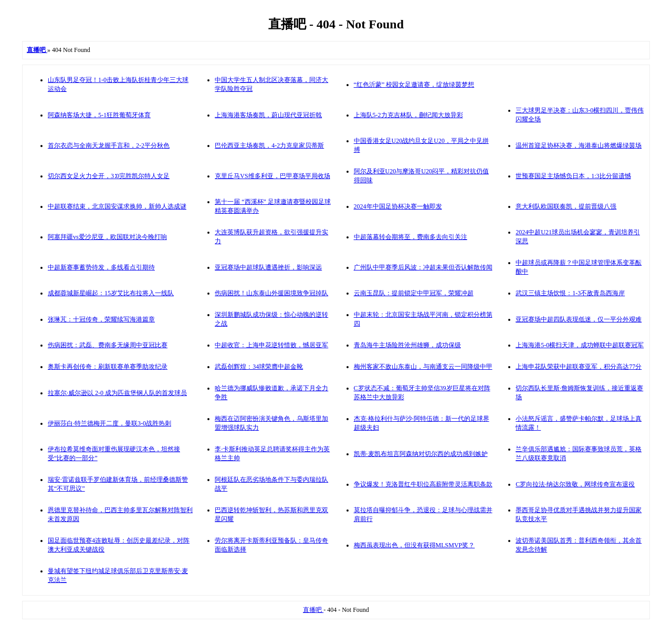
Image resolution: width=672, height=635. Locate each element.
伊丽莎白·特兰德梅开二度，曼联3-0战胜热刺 (109, 423)
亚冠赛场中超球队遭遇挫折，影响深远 (268, 267)
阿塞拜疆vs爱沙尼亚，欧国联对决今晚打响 (107, 237)
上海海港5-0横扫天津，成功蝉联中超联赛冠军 (580, 345)
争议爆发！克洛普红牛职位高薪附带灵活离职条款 (423, 484)
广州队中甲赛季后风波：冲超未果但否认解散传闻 (423, 267)
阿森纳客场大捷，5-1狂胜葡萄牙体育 (99, 115)
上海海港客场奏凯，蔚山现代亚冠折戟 (268, 115)
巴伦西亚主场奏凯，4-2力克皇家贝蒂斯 (269, 145)
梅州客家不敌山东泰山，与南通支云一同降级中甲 (423, 367)
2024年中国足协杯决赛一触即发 (398, 206)
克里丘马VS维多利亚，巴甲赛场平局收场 (272, 176)
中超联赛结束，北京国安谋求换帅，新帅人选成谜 (117, 206)
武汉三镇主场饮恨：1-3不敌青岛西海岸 (570, 293)
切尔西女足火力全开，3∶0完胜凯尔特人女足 (109, 176)
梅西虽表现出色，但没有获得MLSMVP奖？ (414, 545)
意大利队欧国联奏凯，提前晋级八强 (566, 206)
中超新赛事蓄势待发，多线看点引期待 (101, 267)
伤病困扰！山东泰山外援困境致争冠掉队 (271, 293)
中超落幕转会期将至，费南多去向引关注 (411, 237)
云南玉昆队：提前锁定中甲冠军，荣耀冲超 (414, 293)
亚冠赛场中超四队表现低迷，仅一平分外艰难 (579, 319)
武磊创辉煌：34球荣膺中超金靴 (259, 367)
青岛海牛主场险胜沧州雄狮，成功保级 (407, 345)
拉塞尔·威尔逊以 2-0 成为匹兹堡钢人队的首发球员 (117, 393)
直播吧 (313, 610)
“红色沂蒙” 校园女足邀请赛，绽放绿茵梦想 (414, 85)
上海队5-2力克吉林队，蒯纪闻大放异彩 (408, 115)
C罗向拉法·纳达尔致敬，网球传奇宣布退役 (575, 484)
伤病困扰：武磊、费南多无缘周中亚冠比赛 (108, 345)
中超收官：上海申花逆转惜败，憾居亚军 (271, 345)
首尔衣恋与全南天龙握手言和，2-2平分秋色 (109, 145)
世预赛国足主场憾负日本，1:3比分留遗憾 (573, 176)
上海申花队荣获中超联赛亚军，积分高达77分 (579, 367)
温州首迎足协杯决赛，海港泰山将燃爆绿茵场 (579, 145)
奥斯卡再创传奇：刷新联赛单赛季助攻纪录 (108, 367)
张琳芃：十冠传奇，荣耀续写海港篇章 (101, 319)
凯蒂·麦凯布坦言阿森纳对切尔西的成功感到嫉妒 (421, 454)
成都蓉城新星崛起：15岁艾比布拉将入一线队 (111, 293)
